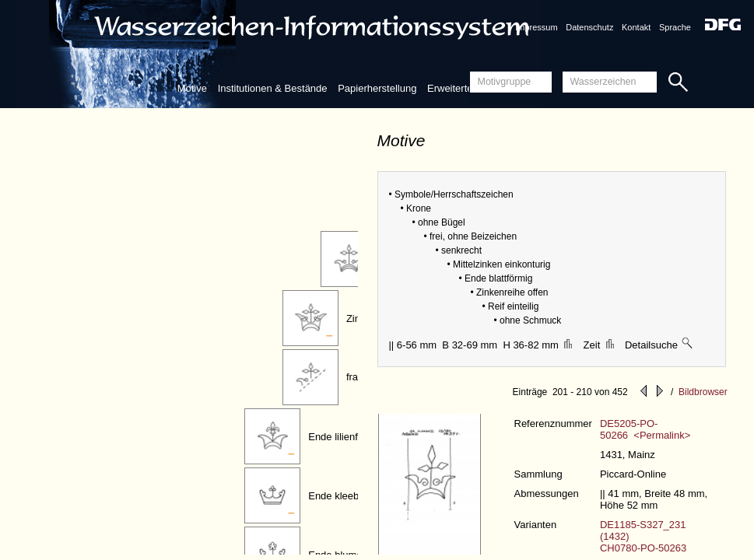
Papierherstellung (377, 88)
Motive (192, 88)
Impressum (536, 27)
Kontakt (636, 27)
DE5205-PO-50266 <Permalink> (645, 429)
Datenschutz (589, 27)
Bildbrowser (703, 392)
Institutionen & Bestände (273, 88)
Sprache (675, 27)
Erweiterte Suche (466, 88)
